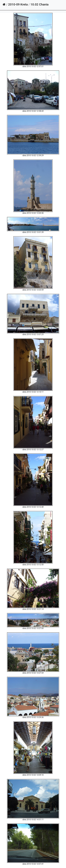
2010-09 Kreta (18, 4)
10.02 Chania (40, 4)
